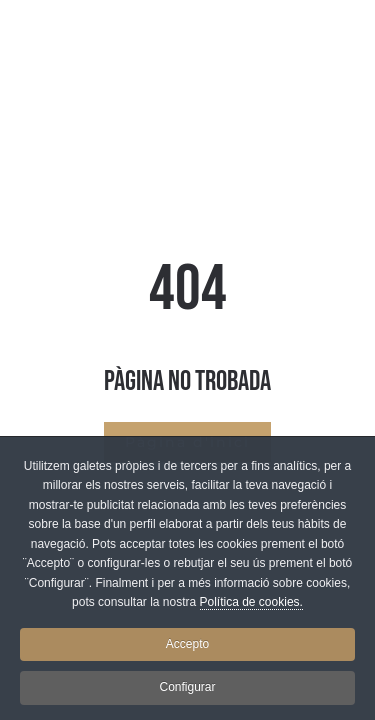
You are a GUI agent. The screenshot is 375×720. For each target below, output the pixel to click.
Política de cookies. (251, 606)
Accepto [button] (187, 648)
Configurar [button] (187, 691)
